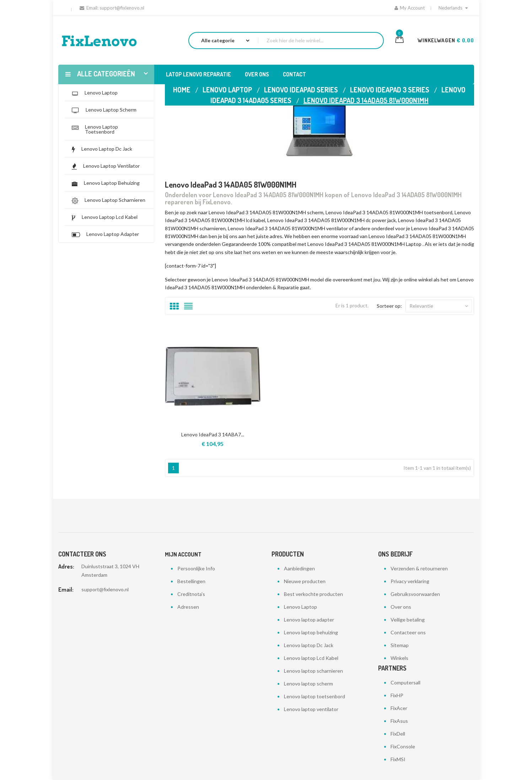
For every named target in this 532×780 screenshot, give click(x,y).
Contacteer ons (408, 632)
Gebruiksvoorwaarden (415, 594)
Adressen (188, 607)
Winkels (399, 658)
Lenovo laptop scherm (308, 684)
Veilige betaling (408, 620)
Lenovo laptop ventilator (311, 709)
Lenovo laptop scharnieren (313, 671)
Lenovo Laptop (300, 607)
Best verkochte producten (313, 594)
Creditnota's (191, 594)
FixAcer (399, 708)
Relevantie (439, 306)
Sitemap (400, 645)
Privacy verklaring (410, 581)
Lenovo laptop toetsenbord (315, 696)
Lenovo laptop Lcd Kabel (311, 658)
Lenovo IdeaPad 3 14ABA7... (213, 434)
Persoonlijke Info (196, 568)
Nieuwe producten (305, 581)
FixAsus (399, 721)
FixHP (397, 695)
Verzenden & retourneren (419, 568)
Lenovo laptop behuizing (311, 632)
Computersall (405, 682)
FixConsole (403, 746)
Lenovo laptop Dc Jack (309, 645)
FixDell (398, 734)
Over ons (401, 607)
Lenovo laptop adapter (309, 620)
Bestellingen (191, 581)
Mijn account (183, 554)
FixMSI (398, 759)
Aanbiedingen (299, 568)
